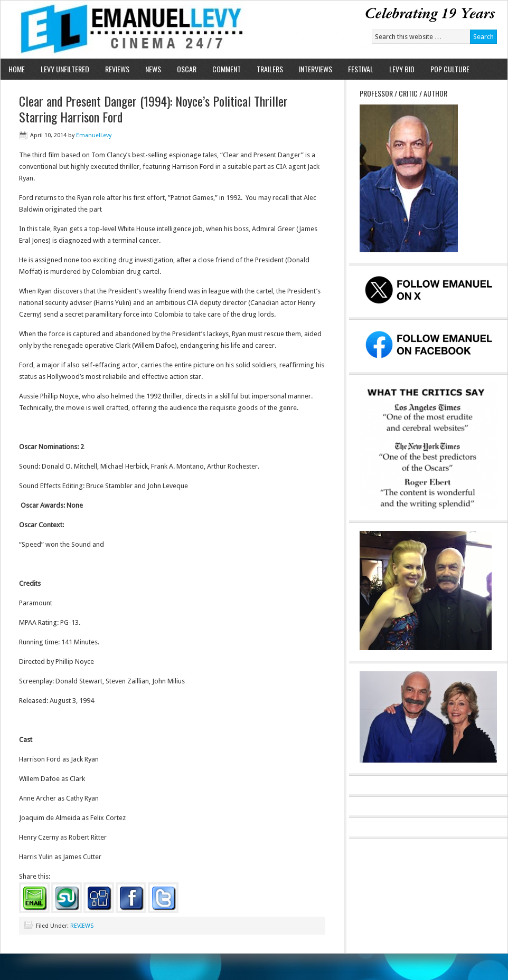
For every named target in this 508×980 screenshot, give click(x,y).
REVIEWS (117, 69)
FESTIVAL (361, 69)
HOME (17, 69)
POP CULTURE (450, 69)
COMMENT (227, 69)
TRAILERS (270, 69)
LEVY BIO (402, 69)
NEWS (153, 69)
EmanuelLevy (94, 135)
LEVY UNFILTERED (65, 69)
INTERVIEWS (316, 69)
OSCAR (187, 69)
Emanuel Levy (123, 30)
